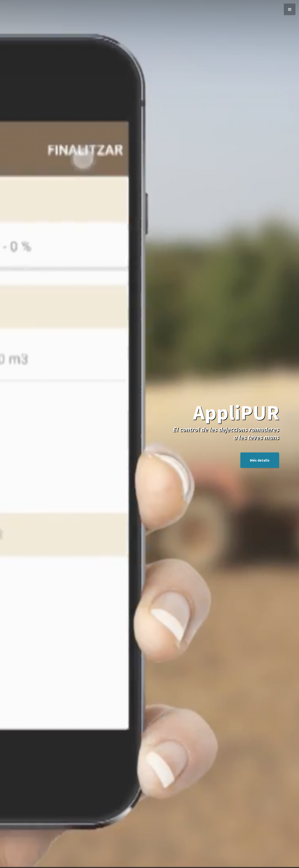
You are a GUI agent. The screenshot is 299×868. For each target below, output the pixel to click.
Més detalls (260, 460)
